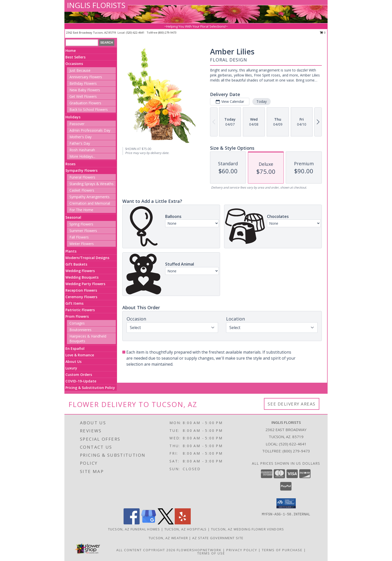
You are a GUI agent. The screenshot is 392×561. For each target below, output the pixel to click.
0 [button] (323, 32)
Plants (71, 251)
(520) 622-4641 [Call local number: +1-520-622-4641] (136, 32)
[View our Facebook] (132, 523)
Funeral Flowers (82, 177)
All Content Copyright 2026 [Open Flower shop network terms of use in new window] (146, 550)
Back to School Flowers (89, 109)
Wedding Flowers (80, 271)
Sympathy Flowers (81, 170)
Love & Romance (80, 355)
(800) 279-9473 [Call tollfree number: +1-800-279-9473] (167, 32)
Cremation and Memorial (90, 203)
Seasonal (73, 217)
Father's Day (80, 143)
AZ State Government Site (218, 538)
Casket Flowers (82, 190)
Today (262, 101)
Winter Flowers (82, 244)
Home (71, 51)
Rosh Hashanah (82, 150)
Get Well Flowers (83, 96)
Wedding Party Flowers (85, 284)
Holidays (73, 117)
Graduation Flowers (85, 103)
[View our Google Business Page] (149, 523)
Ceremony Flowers (81, 297)
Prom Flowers (77, 316)
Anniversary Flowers (86, 77)
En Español (75, 348)
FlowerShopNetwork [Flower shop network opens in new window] (199, 550)
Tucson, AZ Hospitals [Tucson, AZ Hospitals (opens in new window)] (186, 529)
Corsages (77, 323)
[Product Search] (82, 43)
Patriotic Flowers (80, 310)
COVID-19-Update (81, 381)
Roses (70, 164)
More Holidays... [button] (82, 156)
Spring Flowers (81, 224)
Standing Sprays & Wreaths (91, 184)
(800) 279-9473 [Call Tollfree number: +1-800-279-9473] (296, 451)
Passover (77, 124)
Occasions (74, 64)
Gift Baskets (76, 264)
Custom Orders (79, 375)
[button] (286, 503)
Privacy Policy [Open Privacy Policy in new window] (242, 550)
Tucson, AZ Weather (168, 538)
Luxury (71, 368)
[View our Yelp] (183, 523)
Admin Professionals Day (90, 130)
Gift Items (74, 303)
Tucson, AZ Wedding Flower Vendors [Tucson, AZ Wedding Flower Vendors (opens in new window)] (248, 529)
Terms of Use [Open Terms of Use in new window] (211, 553)
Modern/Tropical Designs (87, 258)
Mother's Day (80, 137)
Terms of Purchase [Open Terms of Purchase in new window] (282, 550)
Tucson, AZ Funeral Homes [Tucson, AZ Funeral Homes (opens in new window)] (134, 529)
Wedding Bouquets (82, 277)
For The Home (81, 210)
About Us (73, 362)
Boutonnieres (80, 330)
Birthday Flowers (83, 83)
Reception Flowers (81, 290)
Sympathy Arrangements (89, 197)
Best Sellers (75, 57)
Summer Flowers (83, 231)
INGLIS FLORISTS (96, 5)
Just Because (80, 70)
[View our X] (166, 523)
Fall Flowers (79, 237)
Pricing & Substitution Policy (90, 388)
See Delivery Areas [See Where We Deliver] (292, 404)
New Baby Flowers (85, 90)
